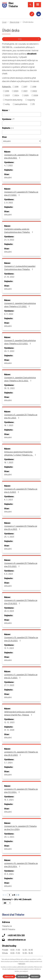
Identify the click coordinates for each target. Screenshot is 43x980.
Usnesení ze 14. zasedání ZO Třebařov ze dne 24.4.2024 (20, 828)
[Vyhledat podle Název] (21, 114)
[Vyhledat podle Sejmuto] (21, 132)
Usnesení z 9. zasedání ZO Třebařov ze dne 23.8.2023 (21, 602)
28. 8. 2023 (9, 611)
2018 (34, 87)
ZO (33, 104)
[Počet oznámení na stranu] (7, 903)
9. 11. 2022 (9, 314)
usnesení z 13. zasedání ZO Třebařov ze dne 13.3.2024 (21, 791)
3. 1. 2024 (8, 763)
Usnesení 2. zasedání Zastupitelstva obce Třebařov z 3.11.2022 (20, 305)
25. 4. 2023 (9, 537)
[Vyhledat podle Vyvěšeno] (21, 124)
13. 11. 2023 (9, 648)
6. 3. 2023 (8, 500)
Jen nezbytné (22, 976)
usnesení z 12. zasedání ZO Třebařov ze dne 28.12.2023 (21, 753)
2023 (7, 95)
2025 (26, 95)
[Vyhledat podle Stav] (21, 141)
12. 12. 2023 (9, 722)
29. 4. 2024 (9, 837)
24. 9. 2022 (9, 240)
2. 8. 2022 (9, 202)
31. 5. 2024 (9, 874)
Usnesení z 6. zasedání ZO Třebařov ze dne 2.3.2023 (21, 490)
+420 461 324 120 (32, 14)
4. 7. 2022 (8, 165)
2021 (26, 91)
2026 (36, 95)
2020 (16, 91)
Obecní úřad (15, 22)
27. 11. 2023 (9, 685)
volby (7, 104)
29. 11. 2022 (9, 351)
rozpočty (31, 100)
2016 (17, 87)
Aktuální (8, 177)
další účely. (22, 963)
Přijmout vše (9, 976)
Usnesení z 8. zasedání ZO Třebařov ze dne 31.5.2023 (21, 565)
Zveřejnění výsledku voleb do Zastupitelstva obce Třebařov (19, 231)
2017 (25, 87)
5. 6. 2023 (8, 574)
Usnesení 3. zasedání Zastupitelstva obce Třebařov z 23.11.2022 (20, 342)
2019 (7, 91)
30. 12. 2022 (9, 388)
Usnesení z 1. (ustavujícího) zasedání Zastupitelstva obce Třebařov (20, 268)
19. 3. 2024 (9, 800)
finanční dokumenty (14, 100)
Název (5, 110)
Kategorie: (7, 86)
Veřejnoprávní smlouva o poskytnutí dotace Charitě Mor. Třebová (20, 713)
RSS (29, 39)
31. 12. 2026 (9, 730)
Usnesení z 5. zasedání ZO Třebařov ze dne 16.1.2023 (21, 416)
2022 (35, 91)
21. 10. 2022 (9, 277)
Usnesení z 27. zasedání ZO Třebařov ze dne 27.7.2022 (21, 193)
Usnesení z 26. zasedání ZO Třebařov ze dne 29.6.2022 (21, 156)
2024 (17, 95)
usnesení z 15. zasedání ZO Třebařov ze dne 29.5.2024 (21, 865)
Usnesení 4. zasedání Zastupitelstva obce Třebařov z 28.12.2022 (20, 379)
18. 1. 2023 (9, 425)
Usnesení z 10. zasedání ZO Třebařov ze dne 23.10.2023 (21, 639)
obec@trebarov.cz (39, 14)
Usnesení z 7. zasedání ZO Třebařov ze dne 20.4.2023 (21, 528)
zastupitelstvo (21, 104)
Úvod (4, 22)
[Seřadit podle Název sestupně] (9, 111)
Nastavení (35, 976)
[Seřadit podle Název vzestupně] (9, 110)
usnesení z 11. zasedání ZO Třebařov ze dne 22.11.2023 (21, 676)
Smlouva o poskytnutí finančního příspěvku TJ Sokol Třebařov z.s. (21, 453)
